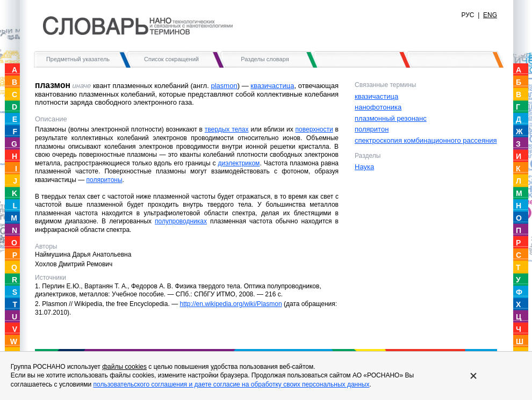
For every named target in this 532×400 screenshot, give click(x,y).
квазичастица (272, 86)
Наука (364, 167)
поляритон (372, 129)
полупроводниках (181, 221)
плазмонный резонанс (391, 118)
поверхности (314, 129)
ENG (490, 15)
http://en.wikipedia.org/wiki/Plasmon (231, 304)
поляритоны (105, 180)
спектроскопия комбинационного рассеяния (426, 140)
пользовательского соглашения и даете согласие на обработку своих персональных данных (231, 384)
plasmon (224, 86)
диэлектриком (239, 163)
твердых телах (227, 129)
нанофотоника (378, 107)
